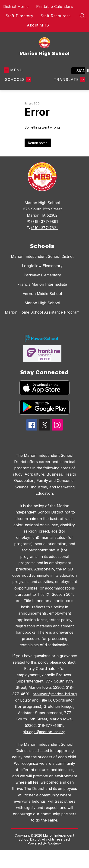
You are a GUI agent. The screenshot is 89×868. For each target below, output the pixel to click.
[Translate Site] (69, 80)
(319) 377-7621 (44, 228)
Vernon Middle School (42, 294)
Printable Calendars (55, 7)
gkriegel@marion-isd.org (44, 732)
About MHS (38, 25)
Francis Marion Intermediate (42, 284)
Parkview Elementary (42, 275)
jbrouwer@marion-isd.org (54, 694)
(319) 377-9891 (44, 222)
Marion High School (42, 303)
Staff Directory (19, 16)
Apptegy (54, 843)
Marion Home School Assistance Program (42, 312)
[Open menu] (13, 70)
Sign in (81, 71)
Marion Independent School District (42, 256)
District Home (16, 7)
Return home (38, 143)
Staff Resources (56, 16)
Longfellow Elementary (42, 266)
